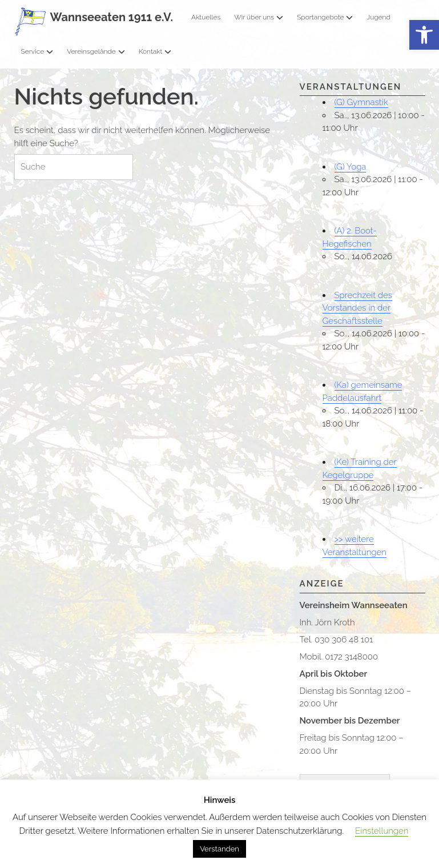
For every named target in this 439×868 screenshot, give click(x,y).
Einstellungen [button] (382, 831)
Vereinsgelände (96, 51)
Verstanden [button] (219, 849)
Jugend (378, 17)
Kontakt (155, 51)
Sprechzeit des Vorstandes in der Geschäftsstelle (357, 308)
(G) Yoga (351, 167)
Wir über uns (259, 17)
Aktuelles (206, 17)
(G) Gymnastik (361, 102)
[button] (424, 35)
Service (37, 51)
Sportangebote (325, 17)
